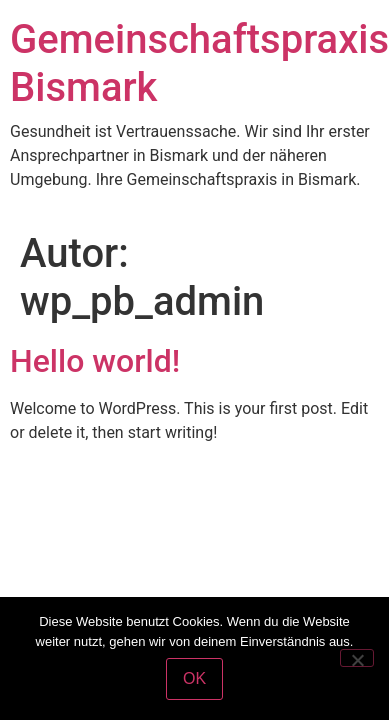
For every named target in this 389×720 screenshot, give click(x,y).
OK (194, 678)
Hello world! (95, 361)
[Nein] (357, 658)
